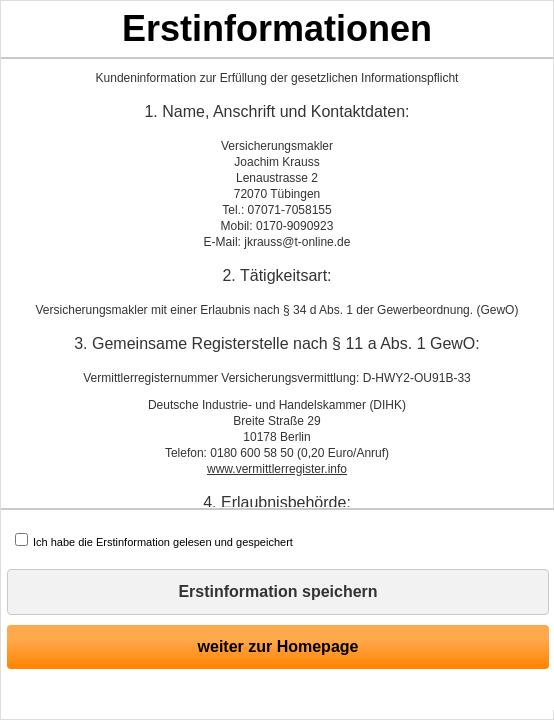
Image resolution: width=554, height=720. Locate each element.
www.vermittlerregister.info (277, 469)
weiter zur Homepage (278, 646)
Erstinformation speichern (277, 591)
